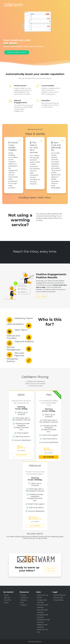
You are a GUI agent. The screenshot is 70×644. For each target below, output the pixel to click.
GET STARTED (21, 455)
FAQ (22, 602)
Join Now (42, 296)
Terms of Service (59, 595)
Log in (6, 602)
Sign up (7, 598)
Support (24, 605)
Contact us (25, 598)
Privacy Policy (58, 600)
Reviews (24, 600)
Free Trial (8, 600)
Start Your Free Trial (51, 570)
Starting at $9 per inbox (17, 52)
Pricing (23, 595)
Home (6, 595)
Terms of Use (58, 598)
